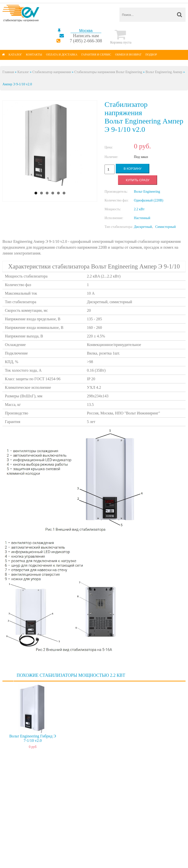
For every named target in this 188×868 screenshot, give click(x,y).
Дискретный (143, 227)
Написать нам (86, 36)
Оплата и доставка (62, 55)
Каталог (15, 55)
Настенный (142, 218)
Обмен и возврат (128, 55)
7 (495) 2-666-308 (86, 41)
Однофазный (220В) (149, 200)
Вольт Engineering (147, 192)
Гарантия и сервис (96, 55)
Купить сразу (138, 180)
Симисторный (165, 227)
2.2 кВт (139, 209)
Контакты (34, 55)
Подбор (151, 55)
